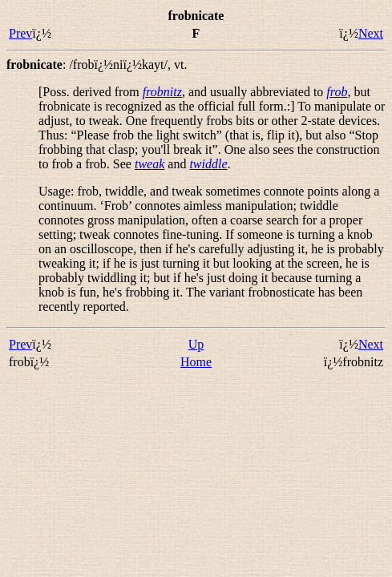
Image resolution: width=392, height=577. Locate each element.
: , (97, 65)
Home (196, 362)
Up (196, 344)
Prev (20, 33)
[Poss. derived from (91, 92)
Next (371, 33)
